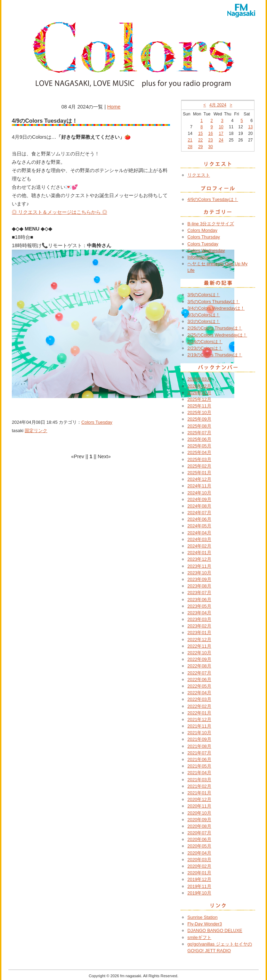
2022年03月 (199, 699)
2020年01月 (199, 873)
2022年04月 (199, 693)
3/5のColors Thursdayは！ (213, 302)
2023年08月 (199, 586)
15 (200, 133)
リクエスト (199, 175)
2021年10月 (199, 733)
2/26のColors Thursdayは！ (215, 328)
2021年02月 (199, 786)
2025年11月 (199, 406)
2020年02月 (199, 866)
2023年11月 (199, 566)
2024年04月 (199, 533)
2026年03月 (199, 379)
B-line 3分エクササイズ (211, 224)
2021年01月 (199, 793)
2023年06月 (199, 600)
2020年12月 (199, 799)
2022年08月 (199, 666)
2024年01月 (199, 553)
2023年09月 (199, 579)
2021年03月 (199, 780)
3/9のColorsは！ (204, 295)
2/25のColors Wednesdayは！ (217, 335)
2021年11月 (199, 726)
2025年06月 (199, 439)
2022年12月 (199, 639)
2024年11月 (199, 486)
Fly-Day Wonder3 (205, 924)
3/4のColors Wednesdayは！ (216, 308)
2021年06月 (199, 759)
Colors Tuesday (97, 422)
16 (211, 133)
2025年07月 (199, 433)
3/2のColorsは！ (204, 321)
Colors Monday (202, 230)
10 (221, 127)
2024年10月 (199, 493)
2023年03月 (199, 619)
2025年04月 (199, 452)
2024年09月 (199, 499)
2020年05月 (199, 846)
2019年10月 (199, 893)
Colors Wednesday (206, 250)
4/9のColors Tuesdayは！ (213, 199)
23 (211, 140)
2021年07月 (199, 753)
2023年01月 (199, 633)
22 (200, 140)
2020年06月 (199, 839)
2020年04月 (199, 853)
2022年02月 (199, 706)
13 (250, 127)
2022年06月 (199, 679)
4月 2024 (218, 105)
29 (200, 147)
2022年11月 (199, 646)
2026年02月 (199, 386)
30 (211, 147)
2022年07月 (199, 673)
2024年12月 (199, 479)
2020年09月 (199, 820)
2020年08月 (199, 826)
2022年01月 (199, 713)
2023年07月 (199, 593)
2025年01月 (199, 473)
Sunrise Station (203, 917)
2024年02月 (199, 546)
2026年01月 (199, 393)
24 (221, 140)
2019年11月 (199, 886)
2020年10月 (199, 813)
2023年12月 (199, 559)
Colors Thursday (204, 237)
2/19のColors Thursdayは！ (215, 355)
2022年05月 (199, 686)
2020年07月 (199, 833)
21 (190, 140)
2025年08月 (199, 426)
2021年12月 (199, 719)
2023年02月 (199, 626)
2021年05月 (199, 766)
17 (221, 133)
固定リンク (36, 431)
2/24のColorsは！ (205, 342)
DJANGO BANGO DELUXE (215, 930)
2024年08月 (199, 506)
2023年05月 (199, 606)
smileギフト (199, 937)
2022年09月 (199, 659)
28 (190, 147)
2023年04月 (199, 613)
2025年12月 (199, 399)
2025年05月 (199, 446)
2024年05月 (199, 526)
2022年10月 (199, 653)
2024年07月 (199, 513)
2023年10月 (199, 573)
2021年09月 (199, 739)
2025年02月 (199, 466)
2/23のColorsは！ (205, 348)
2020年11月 (199, 806)
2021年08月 (199, 746)
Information (199, 257)
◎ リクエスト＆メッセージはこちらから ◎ (59, 212)
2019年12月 (199, 879)
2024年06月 (199, 519)
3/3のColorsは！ (204, 315)
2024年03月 (199, 539)
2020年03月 (199, 860)
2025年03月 (199, 459)
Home (114, 107)
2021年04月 (199, 773)
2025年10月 (199, 412)
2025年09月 (199, 419)
